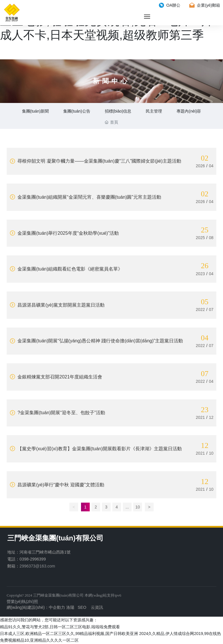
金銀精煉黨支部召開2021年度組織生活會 (56, 377)
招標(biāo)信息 (118, 111)
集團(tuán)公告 (77, 111)
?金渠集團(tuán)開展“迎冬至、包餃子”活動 (57, 413)
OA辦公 (169, 5)
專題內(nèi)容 (189, 111)
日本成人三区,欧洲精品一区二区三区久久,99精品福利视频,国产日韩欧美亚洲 (69, 634)
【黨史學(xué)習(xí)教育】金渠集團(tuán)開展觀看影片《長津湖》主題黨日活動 (96, 449)
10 (138, 507)
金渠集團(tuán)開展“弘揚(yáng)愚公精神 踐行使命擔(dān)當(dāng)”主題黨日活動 (96, 341)
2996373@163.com (37, 566)
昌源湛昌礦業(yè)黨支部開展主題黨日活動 (57, 305)
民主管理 (154, 111)
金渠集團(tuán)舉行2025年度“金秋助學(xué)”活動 (64, 233)
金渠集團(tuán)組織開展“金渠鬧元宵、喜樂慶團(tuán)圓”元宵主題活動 (85, 197)
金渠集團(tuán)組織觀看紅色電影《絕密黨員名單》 (66, 269)
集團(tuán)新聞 (36, 111)
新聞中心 (111, 81)
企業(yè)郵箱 (205, 5)
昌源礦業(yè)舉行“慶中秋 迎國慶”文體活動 (57, 485)
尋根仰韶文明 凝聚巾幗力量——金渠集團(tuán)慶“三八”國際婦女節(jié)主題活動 (95, 161)
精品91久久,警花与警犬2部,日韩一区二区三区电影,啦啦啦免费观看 (60, 627)
